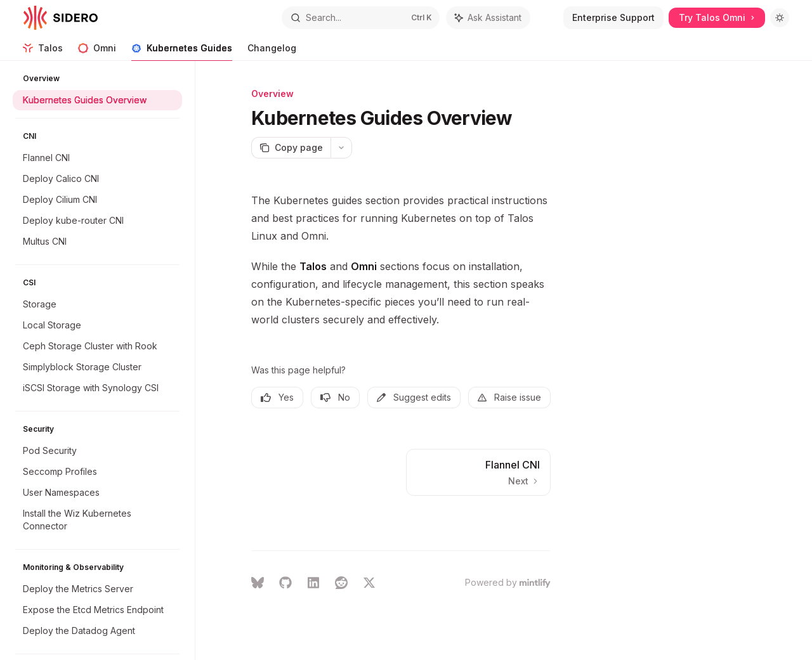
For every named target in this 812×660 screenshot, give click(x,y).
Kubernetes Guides (182, 52)
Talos (43, 52)
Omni (97, 52)
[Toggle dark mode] (780, 18)
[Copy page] (291, 148)
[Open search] (361, 18)
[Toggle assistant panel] (488, 18)
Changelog (272, 52)
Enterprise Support (613, 17)
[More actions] (341, 148)
